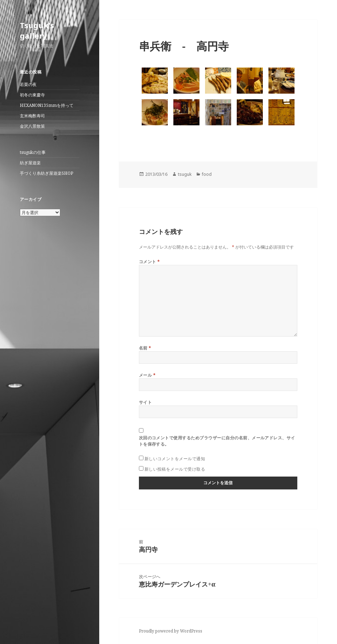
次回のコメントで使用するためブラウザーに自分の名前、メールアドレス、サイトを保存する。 (217, 441)
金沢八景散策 (32, 126)
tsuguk (185, 174)
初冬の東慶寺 (32, 95)
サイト (145, 402)
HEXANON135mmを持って (47, 105)
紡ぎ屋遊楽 (30, 163)
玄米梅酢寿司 (32, 116)
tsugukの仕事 (33, 152)
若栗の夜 (28, 84)
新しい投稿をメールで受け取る (175, 469)
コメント (150, 262)
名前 (145, 348)
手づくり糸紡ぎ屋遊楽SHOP (46, 173)
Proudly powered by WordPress (171, 631)
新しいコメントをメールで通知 (175, 459)
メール (147, 375)
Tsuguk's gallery (37, 30)
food (207, 174)
